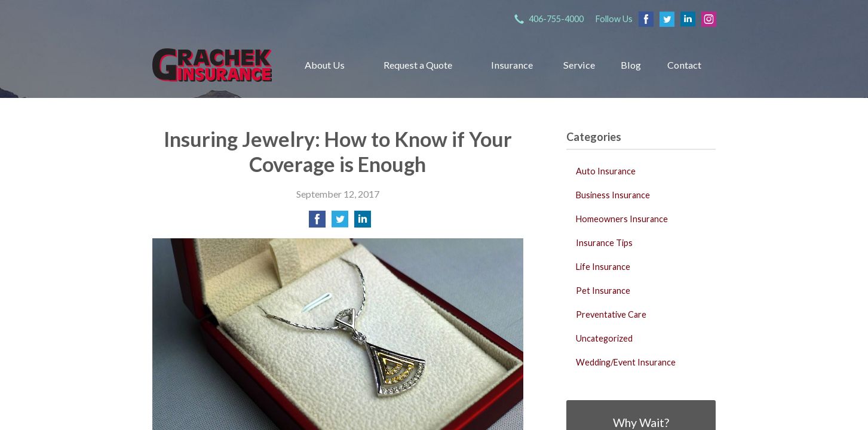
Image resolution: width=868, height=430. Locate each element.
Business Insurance (613, 195)
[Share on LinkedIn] (363, 222)
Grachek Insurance (212, 65)
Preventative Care (611, 314)
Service (579, 65)
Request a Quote (418, 65)
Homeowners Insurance (622, 219)
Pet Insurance (603, 291)
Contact (684, 65)
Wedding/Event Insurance (626, 362)
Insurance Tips (604, 243)
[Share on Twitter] (340, 222)
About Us (325, 65)
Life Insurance (603, 267)
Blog (631, 65)
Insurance (512, 65)
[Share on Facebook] (317, 222)
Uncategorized (604, 338)
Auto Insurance (606, 171)
